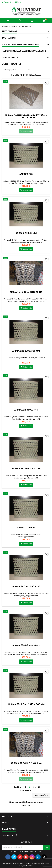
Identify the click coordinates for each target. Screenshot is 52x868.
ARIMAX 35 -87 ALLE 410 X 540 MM (26, 704)
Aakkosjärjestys (17, 70)
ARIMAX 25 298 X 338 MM (26, 351)
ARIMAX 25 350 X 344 (26, 410)
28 (39, 787)
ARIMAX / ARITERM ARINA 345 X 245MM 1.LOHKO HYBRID (26, 116)
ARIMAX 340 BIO (26, 528)
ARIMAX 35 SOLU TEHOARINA (26, 763)
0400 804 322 (16, 2)
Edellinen (17, 787)
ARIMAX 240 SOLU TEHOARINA (26, 292)
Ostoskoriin (26, 131)
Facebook (26, 805)
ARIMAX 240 (26, 174)
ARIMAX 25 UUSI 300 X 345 (26, 469)
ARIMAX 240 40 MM (26, 233)
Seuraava (26, 790)
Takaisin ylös (42, 795)
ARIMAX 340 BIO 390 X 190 (26, 586)
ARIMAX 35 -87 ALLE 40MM (26, 645)
